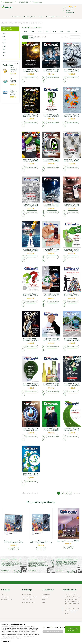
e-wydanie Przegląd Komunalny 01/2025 (72, 250)
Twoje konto (48, 590)
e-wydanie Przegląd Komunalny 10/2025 (72, 115)
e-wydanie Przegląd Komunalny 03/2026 (31, 71)
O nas (67, 614)
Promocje (4, 595)
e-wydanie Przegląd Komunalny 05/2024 (51, 385)
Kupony (44, 603)
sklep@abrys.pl (73, 611)
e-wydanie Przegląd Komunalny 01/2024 (72, 429)
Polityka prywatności (16, 638)
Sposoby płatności (27, 595)
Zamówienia (46, 597)
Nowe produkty (5, 597)
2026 (4, 34)
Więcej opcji (6, 641)
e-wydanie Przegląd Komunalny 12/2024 (31, 295)
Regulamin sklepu (27, 600)
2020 (4, 52)
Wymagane (47, 627)
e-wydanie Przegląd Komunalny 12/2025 (31, 115)
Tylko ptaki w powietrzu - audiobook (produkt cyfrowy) (41, 542)
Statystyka (55, 627)
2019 (4, 56)
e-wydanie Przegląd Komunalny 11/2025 (51, 115)
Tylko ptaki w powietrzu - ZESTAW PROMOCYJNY (14, 542)
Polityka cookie (5, 638)
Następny (77, 493)
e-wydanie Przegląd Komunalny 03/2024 (31, 429)
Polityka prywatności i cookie (29, 597)
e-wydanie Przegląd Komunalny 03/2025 (31, 250)
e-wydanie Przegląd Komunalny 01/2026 (72, 71)
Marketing (63, 627)
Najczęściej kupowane (7, 600)
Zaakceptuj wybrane (53, 631)
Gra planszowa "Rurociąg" (13, 80)
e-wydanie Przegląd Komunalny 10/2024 (72, 295)
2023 (4, 43)
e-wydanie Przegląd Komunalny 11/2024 (51, 295)
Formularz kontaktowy (72, 594)
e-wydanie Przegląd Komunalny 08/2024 (51, 340)
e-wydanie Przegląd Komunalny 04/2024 (72, 385)
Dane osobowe (46, 595)
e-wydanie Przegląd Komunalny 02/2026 (51, 71)
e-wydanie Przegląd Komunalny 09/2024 (31, 340)
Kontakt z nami (36, 2)
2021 (4, 49)
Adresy (44, 600)
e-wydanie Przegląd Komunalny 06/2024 (31, 385)
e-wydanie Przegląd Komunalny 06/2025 (31, 205)
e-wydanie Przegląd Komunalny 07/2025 (72, 160)
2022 (4, 46)
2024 (4, 40)
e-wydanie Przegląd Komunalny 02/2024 (51, 429)
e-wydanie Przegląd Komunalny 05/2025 (51, 205)
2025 (4, 37)
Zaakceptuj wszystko (73, 629)
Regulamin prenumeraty (28, 603)
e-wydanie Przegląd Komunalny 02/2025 (51, 250)
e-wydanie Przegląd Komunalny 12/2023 (31, 474)
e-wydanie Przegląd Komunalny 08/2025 (51, 160)
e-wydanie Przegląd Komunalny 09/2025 (31, 160)
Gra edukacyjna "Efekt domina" (13, 92)
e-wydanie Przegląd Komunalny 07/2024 (72, 340)
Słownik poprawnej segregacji (13, 69)
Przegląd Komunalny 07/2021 (68, 541)
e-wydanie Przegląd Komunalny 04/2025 (72, 205)
